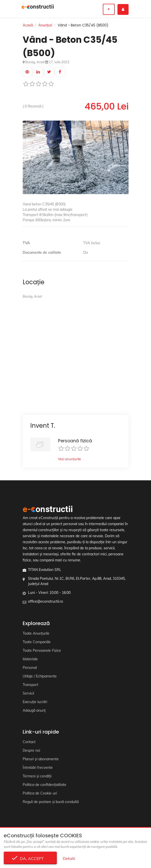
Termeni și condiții (37, 776)
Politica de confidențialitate (44, 785)
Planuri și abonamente (41, 759)
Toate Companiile (37, 642)
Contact (29, 742)
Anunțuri (45, 25)
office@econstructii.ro (46, 601)
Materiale (30, 659)
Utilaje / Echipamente (40, 676)
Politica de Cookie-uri (40, 793)
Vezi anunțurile (69, 459)
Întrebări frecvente (38, 768)
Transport (31, 685)
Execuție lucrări (35, 702)
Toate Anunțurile (36, 633)
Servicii (28, 693)
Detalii (69, 858)
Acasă (28, 25)
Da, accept (30, 858)
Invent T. (43, 426)
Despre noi (31, 750)
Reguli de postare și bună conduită (51, 802)
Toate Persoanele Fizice (42, 650)
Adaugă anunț (34, 710)
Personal (30, 668)
